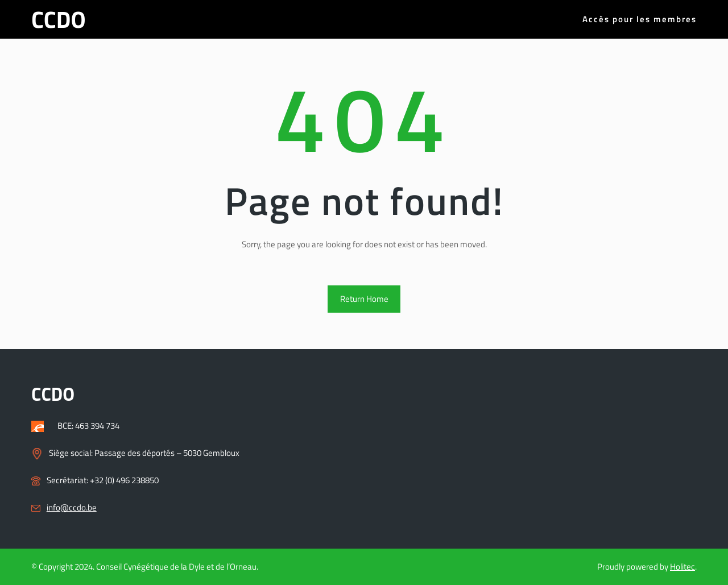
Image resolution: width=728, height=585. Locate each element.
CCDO (59, 19)
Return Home (364, 299)
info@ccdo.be (72, 507)
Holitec (682, 567)
